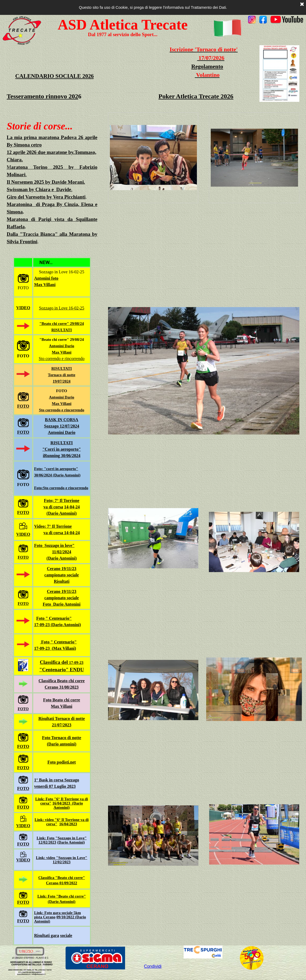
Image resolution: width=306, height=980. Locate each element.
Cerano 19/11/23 (62, 569)
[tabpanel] (276, 20)
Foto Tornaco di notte (62, 738)
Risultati (62, 581)
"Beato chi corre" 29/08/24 (62, 324)
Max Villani (62, 404)
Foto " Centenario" (54, 618)
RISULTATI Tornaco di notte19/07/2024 (62, 375)
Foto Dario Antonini (62, 604)
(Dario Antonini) (62, 513)
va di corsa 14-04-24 (61, 533)
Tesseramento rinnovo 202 (42, 96)
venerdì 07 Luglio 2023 (55, 786)
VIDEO (23, 308)
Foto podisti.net (62, 762)
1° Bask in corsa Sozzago (57, 780)
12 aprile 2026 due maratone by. (41, 152)
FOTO (23, 406)
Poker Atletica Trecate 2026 (196, 96)
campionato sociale (62, 575)
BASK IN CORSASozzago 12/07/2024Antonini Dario (62, 426)
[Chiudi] (302, 5)
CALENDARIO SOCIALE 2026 (54, 76)
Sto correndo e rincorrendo (62, 359)
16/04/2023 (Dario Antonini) (68, 805)
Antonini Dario (62, 346)
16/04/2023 (68, 824)
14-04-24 (72, 507)
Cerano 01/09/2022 (62, 883)
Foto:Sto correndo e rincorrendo (61, 488)
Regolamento (207, 66)
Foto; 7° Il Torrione (62, 501)
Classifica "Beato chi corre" (62, 878)
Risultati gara (47, 935)
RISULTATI (62, 330)
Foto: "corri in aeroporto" (56, 469)
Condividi (153, 966)
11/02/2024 (61, 552)
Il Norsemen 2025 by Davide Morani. (46, 182)
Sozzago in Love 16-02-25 (61, 308)
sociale (66, 935)
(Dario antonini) (62, 744)
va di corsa (53, 507)
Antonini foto (46, 278)
